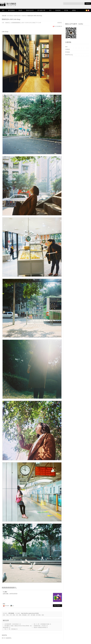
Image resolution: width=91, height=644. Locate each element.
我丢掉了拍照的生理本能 (40, 627)
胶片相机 (38, 615)
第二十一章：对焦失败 (10, 629)
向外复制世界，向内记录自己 (12, 624)
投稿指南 (58, 10)
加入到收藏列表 (58, 26)
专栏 (50, 10)
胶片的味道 (11, 10)
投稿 (14, 615)
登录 (4, 638)
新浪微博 (7, 606)
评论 (68, 52)
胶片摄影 (33, 615)
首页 (3, 10)
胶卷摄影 (24, 615)
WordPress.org (69, 55)
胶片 (29, 615)
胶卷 (20, 615)
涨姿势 (20, 10)
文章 (68, 49)
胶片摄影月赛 (41, 10)
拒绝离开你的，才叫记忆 (40, 626)
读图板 (74, 10)
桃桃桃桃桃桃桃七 (17, 23)
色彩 (43, 615)
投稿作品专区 (30, 10)
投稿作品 (24, 16)
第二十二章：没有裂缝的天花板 (41, 624)
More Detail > (57, 606)
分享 (11, 615)
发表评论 (60, 23)
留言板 (66, 10)
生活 (17, 615)
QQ (13, 606)
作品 (7, 615)
